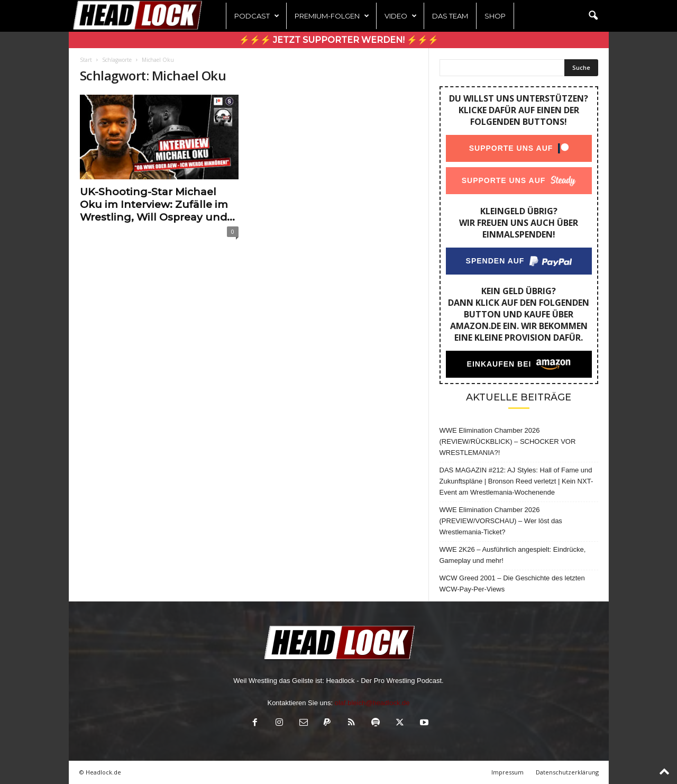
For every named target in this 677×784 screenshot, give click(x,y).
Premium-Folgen (332, 16)
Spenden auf (495, 261)
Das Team (450, 16)
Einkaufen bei (499, 364)
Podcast (257, 16)
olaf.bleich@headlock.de (372, 703)
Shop (495, 16)
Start (86, 60)
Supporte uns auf (511, 148)
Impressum (507, 772)
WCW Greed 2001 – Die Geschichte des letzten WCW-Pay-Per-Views (512, 584)
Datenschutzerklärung (567, 772)
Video (401, 16)
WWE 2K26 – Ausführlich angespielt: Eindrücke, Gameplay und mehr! (513, 555)
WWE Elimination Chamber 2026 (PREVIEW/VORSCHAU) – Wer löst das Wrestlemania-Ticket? (501, 521)
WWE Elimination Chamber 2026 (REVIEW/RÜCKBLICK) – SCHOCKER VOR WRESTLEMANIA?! (508, 441)
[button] (593, 16)
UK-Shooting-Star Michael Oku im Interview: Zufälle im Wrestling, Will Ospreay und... (157, 204)
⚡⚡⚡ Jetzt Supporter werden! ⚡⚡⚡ (339, 40)
